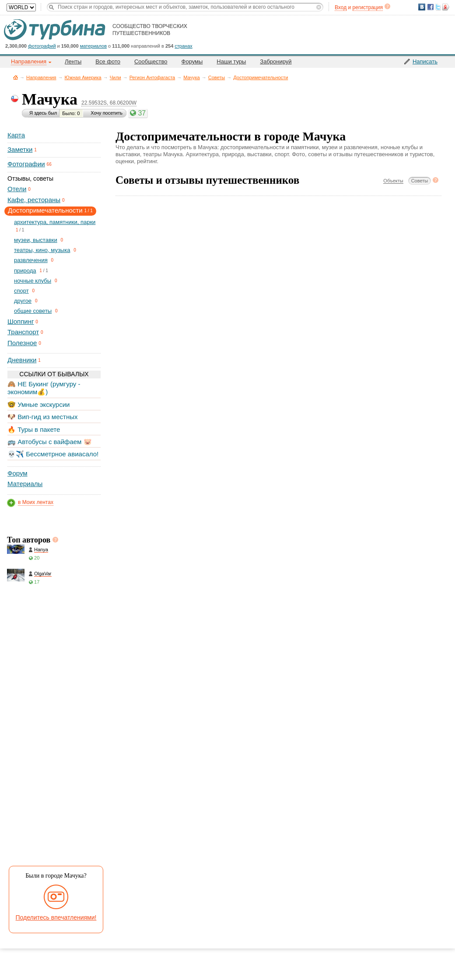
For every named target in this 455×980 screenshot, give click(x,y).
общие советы (33, 311)
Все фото (108, 61)
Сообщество (151, 61)
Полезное (22, 343)
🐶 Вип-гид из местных (42, 417)
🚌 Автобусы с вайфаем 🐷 (50, 442)
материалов (93, 46)
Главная (16, 77)
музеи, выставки (36, 240)
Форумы (192, 61)
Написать (425, 61)
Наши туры (231, 61)
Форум (17, 473)
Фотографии (26, 164)
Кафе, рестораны (34, 200)
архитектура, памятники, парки (55, 222)
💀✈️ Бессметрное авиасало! (53, 454)
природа (25, 271)
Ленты (73, 61)
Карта (16, 135)
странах (183, 46)
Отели (17, 189)
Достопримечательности (261, 77)
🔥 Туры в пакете (34, 429)
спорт (21, 291)
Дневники (22, 360)
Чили (115, 77)
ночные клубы (33, 281)
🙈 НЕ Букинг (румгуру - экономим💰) (44, 388)
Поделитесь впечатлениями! (56, 917)
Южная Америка (83, 77)
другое (23, 301)
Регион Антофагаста (152, 77)
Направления (41, 77)
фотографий (42, 46)
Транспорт (23, 332)
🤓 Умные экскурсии (38, 404)
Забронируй (276, 61)
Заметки (20, 149)
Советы (217, 77)
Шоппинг (21, 321)
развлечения (31, 260)
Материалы (25, 484)
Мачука (192, 77)
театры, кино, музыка (42, 250)
